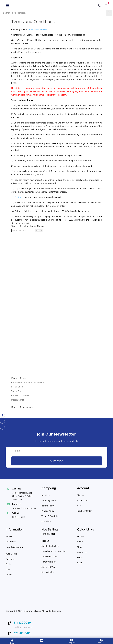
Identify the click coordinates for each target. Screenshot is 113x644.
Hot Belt (45, 541)
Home (80, 542)
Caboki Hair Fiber (50, 557)
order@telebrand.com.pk (24, 508)
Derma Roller (48, 572)
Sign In (80, 495)
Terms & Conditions (51, 516)
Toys (8, 569)
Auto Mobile (11, 554)
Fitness (9, 536)
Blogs (80, 563)
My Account (83, 500)
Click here (19, 197)
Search (39, 231)
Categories (71, 643)
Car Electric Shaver (20, 395)
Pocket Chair (17, 387)
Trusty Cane (17, 391)
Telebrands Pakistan (38, 29)
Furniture (10, 559)
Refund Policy (48, 506)
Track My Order (85, 511)
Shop (80, 547)
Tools (8, 564)
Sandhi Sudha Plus (50, 546)
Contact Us (82, 552)
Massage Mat (18, 400)
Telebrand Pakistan (32, 611)
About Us (46, 495)
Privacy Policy (48, 511)
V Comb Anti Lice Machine (54, 551)
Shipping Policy (49, 500)
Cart (79, 506)
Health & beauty (14, 547)
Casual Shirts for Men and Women (28, 382)
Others (9, 575)
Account (101, 643)
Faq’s (79, 557)
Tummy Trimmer (49, 562)
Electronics (11, 542)
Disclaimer (46, 521)
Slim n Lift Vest (48, 567)
